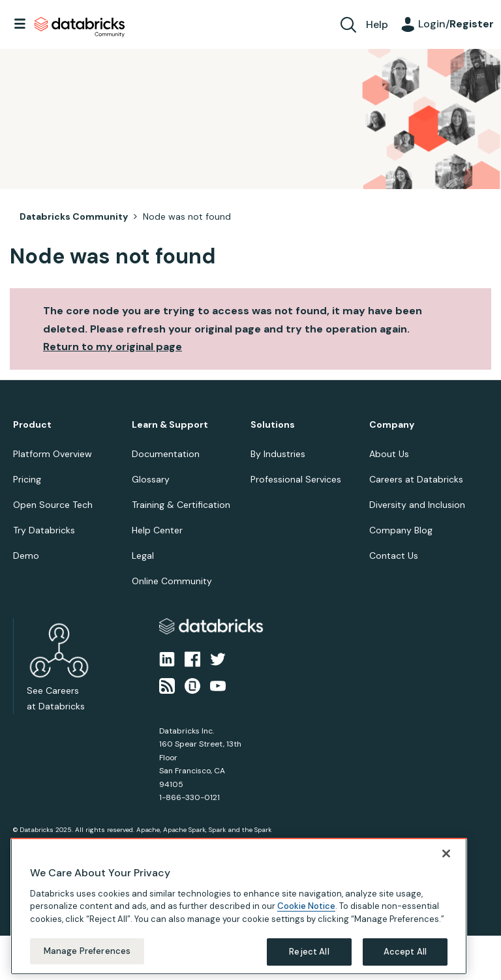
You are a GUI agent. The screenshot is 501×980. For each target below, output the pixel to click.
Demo (26, 556)
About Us (389, 454)
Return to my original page (113, 347)
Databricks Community (80, 27)
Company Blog (401, 530)
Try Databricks (44, 530)
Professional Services (296, 479)
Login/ (456, 24)
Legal (143, 556)
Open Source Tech (53, 505)
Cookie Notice (306, 923)
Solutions (273, 425)
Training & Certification (181, 505)
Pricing (27, 479)
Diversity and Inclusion (417, 505)
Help (377, 24)
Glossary (151, 479)
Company (392, 425)
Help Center (157, 530)
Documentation (166, 454)
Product (32, 425)
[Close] (446, 870)
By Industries (278, 454)
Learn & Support (170, 425)
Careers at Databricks (416, 479)
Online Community (172, 581)
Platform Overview (53, 454)
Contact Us (394, 556)
